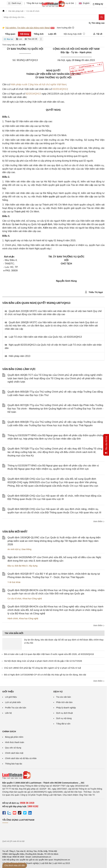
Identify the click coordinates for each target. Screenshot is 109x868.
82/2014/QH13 (33, 94)
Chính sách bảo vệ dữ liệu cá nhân (21, 758)
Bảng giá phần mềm (14, 737)
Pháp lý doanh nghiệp (66, 708)
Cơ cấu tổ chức (14, 599)
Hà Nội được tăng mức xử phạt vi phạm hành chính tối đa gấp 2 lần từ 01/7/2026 (43, 661)
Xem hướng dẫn (66, 28)
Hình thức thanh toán (15, 742)
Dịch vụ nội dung (64, 718)
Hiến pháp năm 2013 (20, 356)
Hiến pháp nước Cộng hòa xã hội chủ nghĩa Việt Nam (38, 84)
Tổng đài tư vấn (63, 724)
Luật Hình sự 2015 (62, 863)
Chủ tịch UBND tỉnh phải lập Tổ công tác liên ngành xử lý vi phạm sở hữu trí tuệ (42, 668)
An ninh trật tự (14, 549)
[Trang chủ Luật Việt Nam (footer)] (53, 775)
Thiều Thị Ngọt (94, 292)
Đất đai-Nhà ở (21, 566)
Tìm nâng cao (97, 23)
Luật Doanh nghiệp (30, 863)
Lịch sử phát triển (13, 702)
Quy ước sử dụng (13, 748)
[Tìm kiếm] (102, 17)
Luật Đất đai (46, 863)
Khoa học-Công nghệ (32, 599)
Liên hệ (8, 713)
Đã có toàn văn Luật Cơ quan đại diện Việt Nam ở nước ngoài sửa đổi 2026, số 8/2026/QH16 (49, 654)
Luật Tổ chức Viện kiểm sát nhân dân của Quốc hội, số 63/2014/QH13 (45, 337)
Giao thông (26, 549)
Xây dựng (33, 566)
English (84, 3)
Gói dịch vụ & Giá (66, 3)
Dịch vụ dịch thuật (64, 713)
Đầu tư (11, 566)
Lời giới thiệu (11, 697)
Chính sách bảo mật (14, 753)
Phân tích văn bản (64, 702)
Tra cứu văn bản (64, 697)
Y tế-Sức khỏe (14, 582)
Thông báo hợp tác (14, 764)
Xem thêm (99, 521)
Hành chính (13, 618)
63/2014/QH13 (60, 89)
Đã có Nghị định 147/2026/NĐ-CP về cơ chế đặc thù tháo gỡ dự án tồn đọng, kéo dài (45, 675)
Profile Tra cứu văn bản (16, 708)
